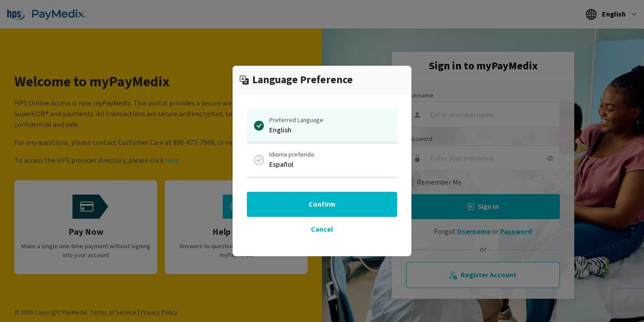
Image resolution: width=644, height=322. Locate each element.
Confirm (322, 204)
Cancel (322, 229)
